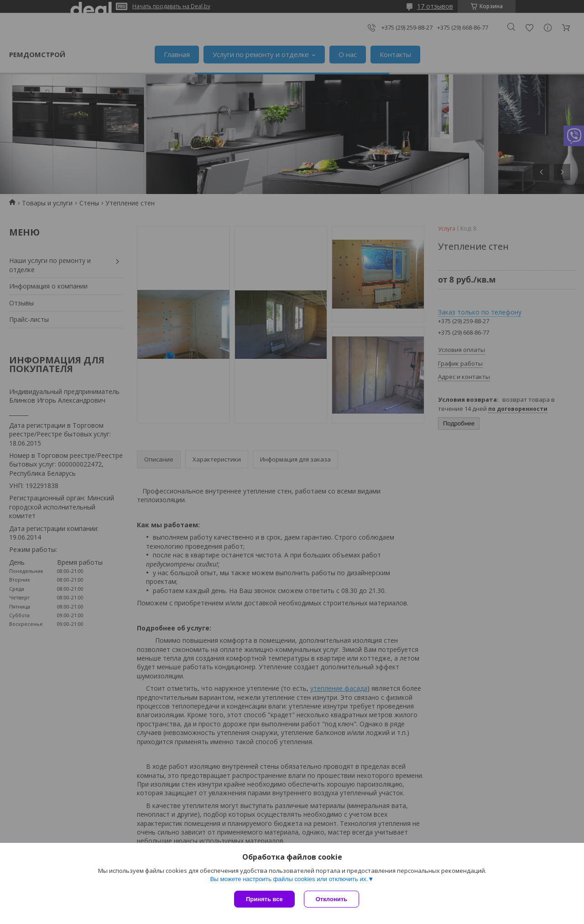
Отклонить (331, 899)
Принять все (264, 899)
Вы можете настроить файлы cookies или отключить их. (289, 879)
